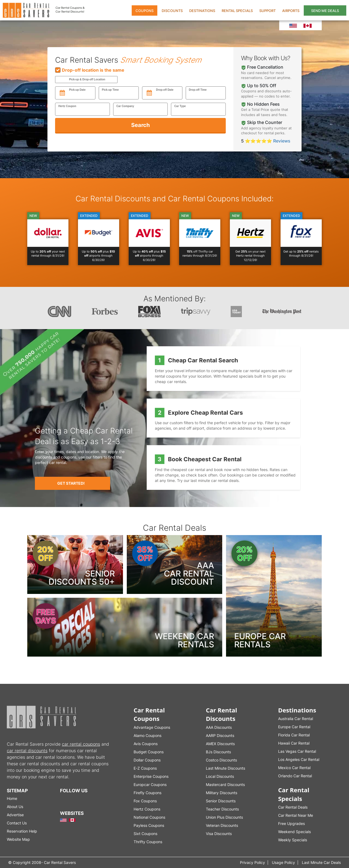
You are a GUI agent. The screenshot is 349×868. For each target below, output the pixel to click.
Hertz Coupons (147, 809)
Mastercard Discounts (225, 784)
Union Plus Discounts (224, 817)
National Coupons (149, 817)
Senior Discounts (221, 801)
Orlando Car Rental (295, 776)
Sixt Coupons (145, 834)
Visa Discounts (219, 834)
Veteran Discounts (222, 825)
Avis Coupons (146, 744)
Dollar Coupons (147, 760)
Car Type (180, 106)
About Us (15, 807)
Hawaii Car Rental (294, 743)
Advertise (15, 815)
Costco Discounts (221, 760)
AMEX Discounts (220, 744)
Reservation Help (22, 831)
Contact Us (17, 823)
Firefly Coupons (148, 793)
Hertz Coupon (67, 106)
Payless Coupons (149, 825)
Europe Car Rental (294, 727)
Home (12, 798)
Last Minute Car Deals (321, 862)
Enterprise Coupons (151, 776)
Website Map (18, 839)
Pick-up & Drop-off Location (87, 79)
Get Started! (71, 483)
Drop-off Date (165, 90)
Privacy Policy (252, 862)
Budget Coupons (149, 752)
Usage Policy (283, 862)
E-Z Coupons (145, 768)
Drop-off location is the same (90, 70)
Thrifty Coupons (148, 842)
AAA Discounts (219, 727)
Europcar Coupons (150, 784)
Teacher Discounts (222, 809)
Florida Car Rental (294, 735)
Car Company (125, 106)
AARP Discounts (220, 735)
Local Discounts (220, 776)
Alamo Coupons (148, 735)
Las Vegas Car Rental (297, 751)
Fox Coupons (145, 801)
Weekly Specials (293, 840)
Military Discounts (222, 793)
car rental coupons (81, 744)
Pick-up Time (110, 90)
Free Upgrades (291, 823)
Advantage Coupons (152, 727)
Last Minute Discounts (225, 768)
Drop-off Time (198, 90)
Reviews (282, 141)
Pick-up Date (77, 90)
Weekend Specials (294, 832)
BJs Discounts (218, 752)
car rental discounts (27, 751)
